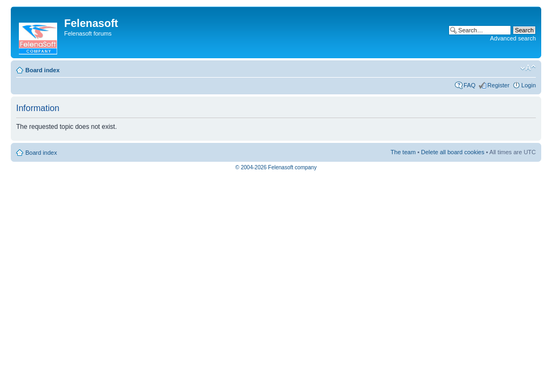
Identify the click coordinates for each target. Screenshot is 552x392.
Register (498, 85)
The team (403, 152)
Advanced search (513, 38)
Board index (43, 70)
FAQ (470, 85)
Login (529, 85)
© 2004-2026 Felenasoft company (276, 167)
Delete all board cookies (453, 152)
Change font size (528, 68)
